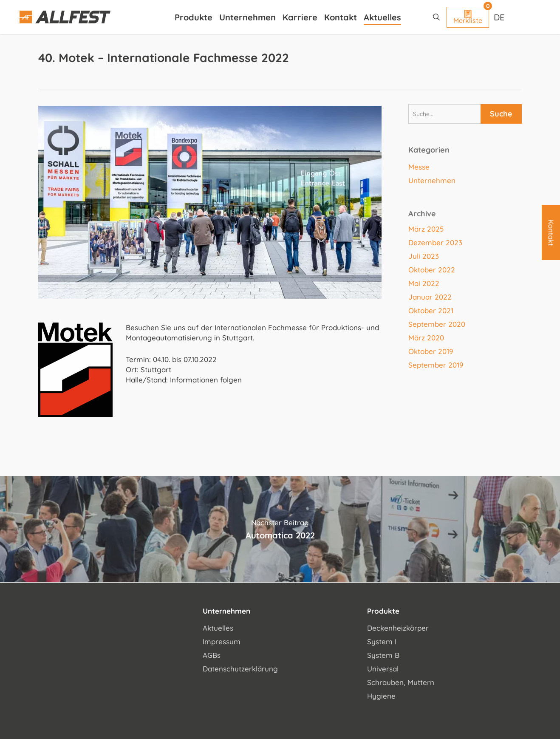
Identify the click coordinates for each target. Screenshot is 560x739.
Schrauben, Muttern (401, 682)
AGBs (212, 655)
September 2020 (437, 324)
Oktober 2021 (431, 310)
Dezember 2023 (435, 242)
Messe (419, 167)
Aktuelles (218, 628)
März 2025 (426, 229)
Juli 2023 (424, 256)
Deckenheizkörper (398, 628)
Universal (383, 669)
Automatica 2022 (280, 529)
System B (383, 655)
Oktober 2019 (431, 351)
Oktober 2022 (432, 270)
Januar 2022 (430, 297)
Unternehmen (432, 180)
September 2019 (436, 365)
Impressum (222, 641)
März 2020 (426, 338)
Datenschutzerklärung (240, 669)
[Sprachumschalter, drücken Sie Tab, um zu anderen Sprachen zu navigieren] (500, 17)
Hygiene (381, 696)
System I (382, 641)
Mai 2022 (424, 283)
